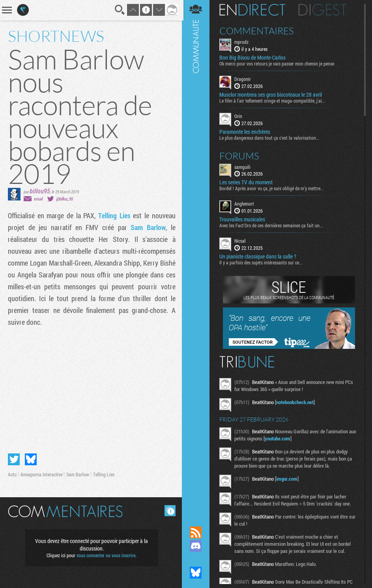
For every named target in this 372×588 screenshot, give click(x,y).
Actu (12, 474)
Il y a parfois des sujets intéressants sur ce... (262, 262)
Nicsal (241, 241)
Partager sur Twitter (14, 459)
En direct (253, 10)
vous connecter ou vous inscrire (106, 555)
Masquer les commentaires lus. (169, 511)
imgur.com (288, 479)
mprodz (242, 42)
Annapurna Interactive (41, 474)
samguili (243, 167)
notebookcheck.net (296, 402)
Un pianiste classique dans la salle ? (259, 257)
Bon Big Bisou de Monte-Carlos (253, 58)
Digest (323, 10)
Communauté (196, 256)
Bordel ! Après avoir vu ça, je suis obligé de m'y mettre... (272, 188)
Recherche (119, 10)
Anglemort (245, 204)
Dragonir (243, 79)
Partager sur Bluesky (31, 459)
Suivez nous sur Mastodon (196, 559)
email (38, 199)
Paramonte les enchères (246, 131)
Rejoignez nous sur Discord (196, 546)
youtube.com (287, 438)
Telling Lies (114, 215)
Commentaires (257, 31)
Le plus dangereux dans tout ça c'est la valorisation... (270, 137)
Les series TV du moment (247, 182)
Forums (240, 155)
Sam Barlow (148, 227)
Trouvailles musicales (243, 219)
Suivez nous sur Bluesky (196, 573)
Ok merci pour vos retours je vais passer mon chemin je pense (278, 64)
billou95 (40, 191)
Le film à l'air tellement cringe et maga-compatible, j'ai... (273, 101)
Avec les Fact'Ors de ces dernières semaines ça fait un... (272, 225)
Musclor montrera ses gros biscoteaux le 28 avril (271, 95)
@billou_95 (64, 199)
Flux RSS (196, 532)
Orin (239, 116)
